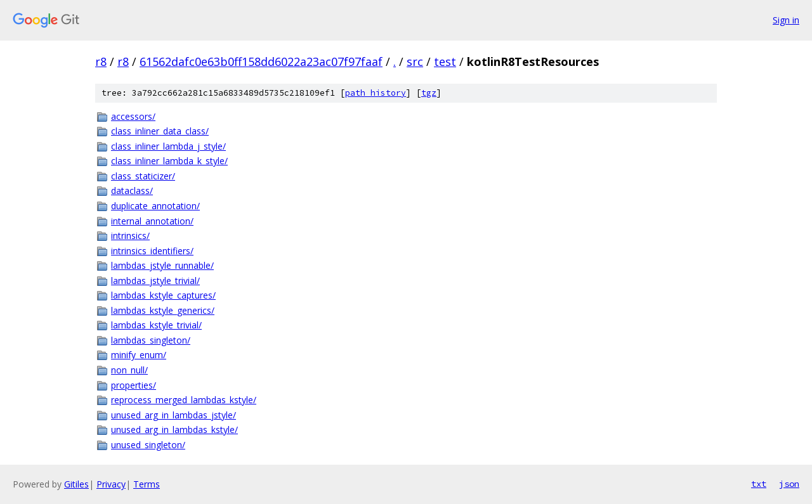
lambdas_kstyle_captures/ (163, 295)
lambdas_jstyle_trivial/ (155, 281)
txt (759, 484)
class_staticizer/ (143, 176)
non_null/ (129, 370)
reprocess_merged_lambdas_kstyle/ (184, 400)
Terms (147, 484)
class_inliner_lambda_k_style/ (169, 161)
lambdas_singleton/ (151, 340)
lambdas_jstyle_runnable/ (162, 265)
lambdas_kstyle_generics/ (163, 310)
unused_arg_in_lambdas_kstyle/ (174, 430)
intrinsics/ (130, 236)
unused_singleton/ (148, 445)
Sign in (786, 20)
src (415, 61)
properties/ (134, 385)
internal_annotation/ (152, 221)
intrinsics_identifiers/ (152, 251)
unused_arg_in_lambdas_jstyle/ (174, 415)
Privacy (111, 484)
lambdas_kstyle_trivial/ (156, 325)
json (789, 484)
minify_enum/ (139, 355)
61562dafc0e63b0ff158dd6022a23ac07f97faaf (261, 61)
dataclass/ (132, 191)
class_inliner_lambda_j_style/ (168, 146)
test (445, 61)
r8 (101, 61)
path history (376, 93)
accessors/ (133, 116)
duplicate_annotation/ (155, 206)
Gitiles (76, 484)
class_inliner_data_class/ (160, 131)
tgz (429, 93)
